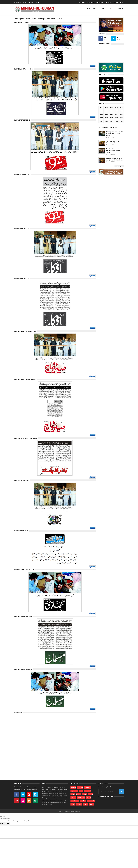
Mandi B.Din (81, 797)
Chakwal (80, 787)
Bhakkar (73, 787)
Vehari (86, 804)
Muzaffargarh (75, 801)
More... (92, 804)
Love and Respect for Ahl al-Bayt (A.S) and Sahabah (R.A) (115, 159)
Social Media (99, 2)
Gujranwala (74, 791)
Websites (82, 2)
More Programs (119, 166)
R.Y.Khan (83, 801)
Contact (120, 9)
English (31, 2)
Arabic (25, 2)
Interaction (108, 2)
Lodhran (73, 797)
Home (89, 9)
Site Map (116, 2)
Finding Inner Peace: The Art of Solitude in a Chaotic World (115, 133)
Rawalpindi (91, 801)
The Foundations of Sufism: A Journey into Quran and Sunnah (115, 151)
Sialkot (73, 804)
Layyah (91, 794)
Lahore (85, 794)
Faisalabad (88, 787)
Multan (89, 797)
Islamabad (88, 791)
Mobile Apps (90, 2)
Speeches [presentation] (113, 128)
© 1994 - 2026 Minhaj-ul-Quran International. (69, 811)
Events (102, 9)
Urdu (38, 2)
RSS (122, 2)
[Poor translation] (7, 824)
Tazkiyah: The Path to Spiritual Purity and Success (115, 142)
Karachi (78, 794)
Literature (111, 9)
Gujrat (81, 791)
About (94, 9)
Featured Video (104, 44)
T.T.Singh (79, 804)
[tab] (104, 128)
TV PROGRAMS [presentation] (103, 128)
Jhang (73, 794)
